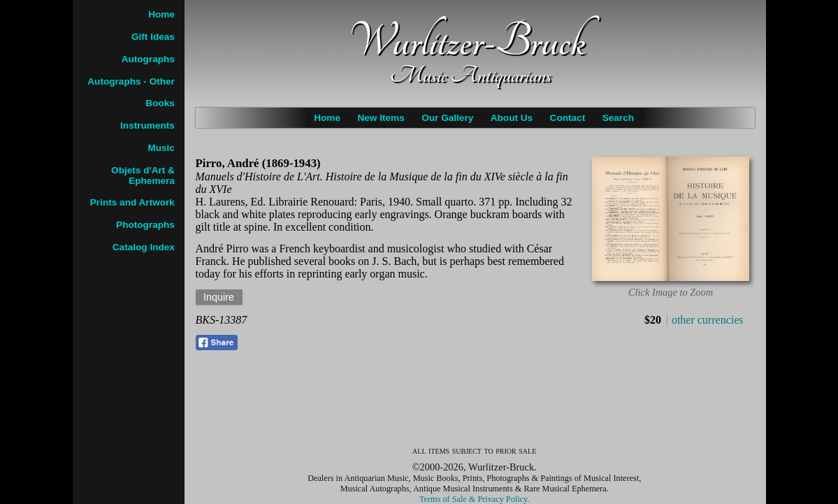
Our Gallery (447, 118)
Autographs (148, 59)
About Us (512, 118)
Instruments (147, 125)
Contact (568, 118)
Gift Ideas (153, 37)
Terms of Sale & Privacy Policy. (474, 499)
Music (161, 148)
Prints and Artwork (132, 202)
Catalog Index (144, 247)
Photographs (145, 225)
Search (618, 118)
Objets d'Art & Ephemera (143, 175)
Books (160, 103)
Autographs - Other (131, 81)
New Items (381, 118)
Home (327, 118)
